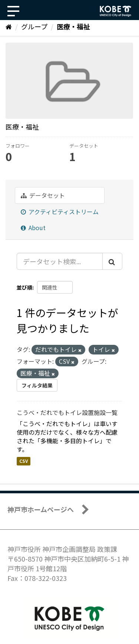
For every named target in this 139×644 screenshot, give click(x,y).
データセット (43, 195)
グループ (34, 26)
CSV (24, 461)
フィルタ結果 (37, 385)
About (33, 228)
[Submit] (112, 261)
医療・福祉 (73, 26)
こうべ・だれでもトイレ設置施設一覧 (67, 412)
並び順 (24, 287)
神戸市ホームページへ (41, 509)
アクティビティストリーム (60, 212)
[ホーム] (9, 26)
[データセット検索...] (60, 261)
